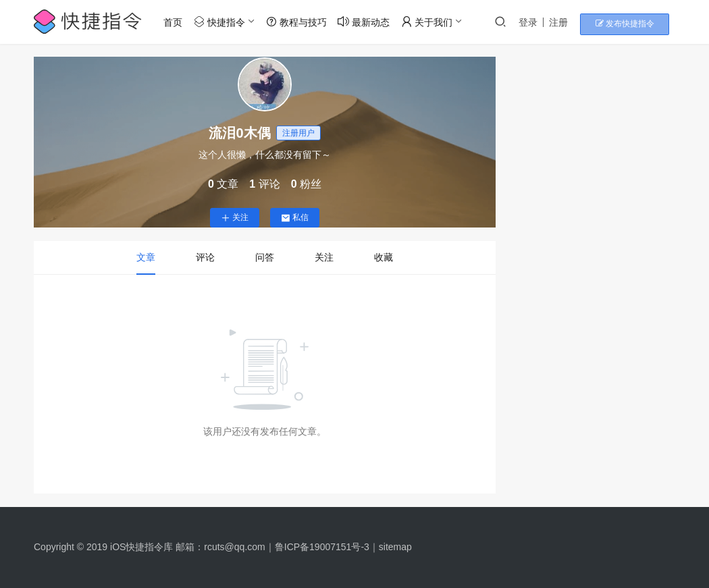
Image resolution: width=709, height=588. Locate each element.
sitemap (395, 547)
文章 (146, 257)
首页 (176, 22)
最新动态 (367, 22)
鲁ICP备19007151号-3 (322, 547)
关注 (235, 217)
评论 (205, 257)
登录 (544, 22)
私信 (295, 217)
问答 (265, 257)
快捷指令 (223, 22)
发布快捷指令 (635, 22)
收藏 (384, 257)
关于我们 (430, 22)
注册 (575, 22)
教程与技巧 (299, 22)
